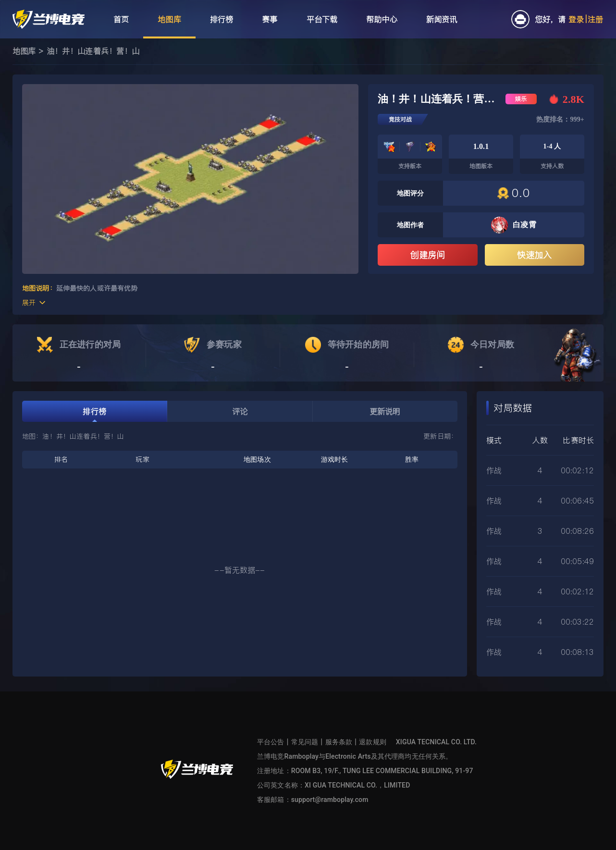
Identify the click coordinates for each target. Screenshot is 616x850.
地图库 (24, 51)
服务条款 (339, 742)
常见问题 (305, 742)
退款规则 (373, 742)
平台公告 (271, 742)
